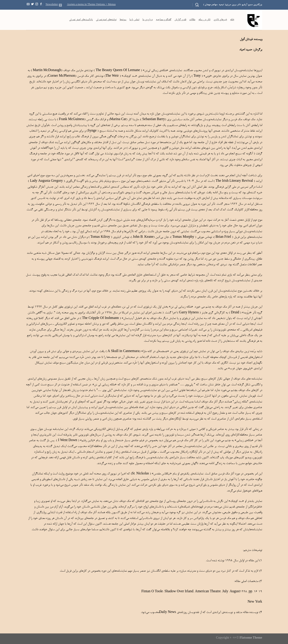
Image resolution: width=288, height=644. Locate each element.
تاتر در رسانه (204, 20)
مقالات (192, 20)
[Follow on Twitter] (32, 5)
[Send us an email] (28, 5)
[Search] (197, 5)
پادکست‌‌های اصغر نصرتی (81, 20)
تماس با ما (134, 20)
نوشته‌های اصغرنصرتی (106, 20)
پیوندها (123, 20)
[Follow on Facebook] (41, 5)
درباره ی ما (148, 20)
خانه (232, 20)
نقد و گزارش (180, 20)
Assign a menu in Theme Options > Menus (91, 5)
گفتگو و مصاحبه (164, 20)
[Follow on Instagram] (37, 5)
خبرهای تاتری (220, 20)
